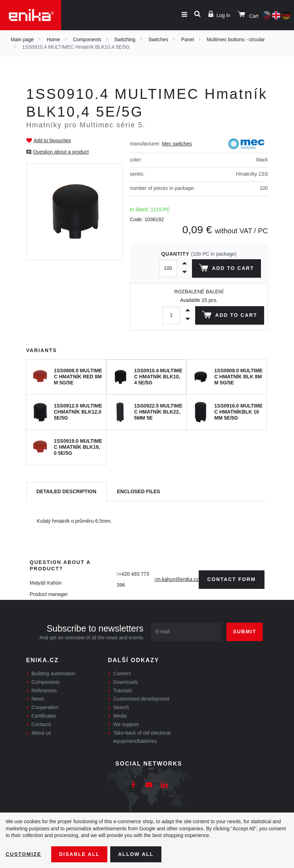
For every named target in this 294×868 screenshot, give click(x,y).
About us (41, 733)
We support (126, 724)
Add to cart (226, 269)
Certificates (44, 716)
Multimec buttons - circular (236, 39)
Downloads (126, 682)
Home (54, 39)
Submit (245, 632)
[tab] (67, 492)
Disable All (79, 854)
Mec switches (177, 144)
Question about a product (61, 152)
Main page (22, 39)
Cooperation (45, 707)
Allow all (136, 854)
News (38, 699)
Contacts (41, 724)
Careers (122, 673)
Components (87, 39)
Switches (158, 39)
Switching (125, 39)
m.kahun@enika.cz (178, 579)
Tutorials (123, 691)
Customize (23, 854)
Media (120, 716)
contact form (232, 579)
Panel (188, 39)
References (44, 691)
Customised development (141, 699)
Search (121, 707)
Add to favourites (52, 140)
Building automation (54, 673)
